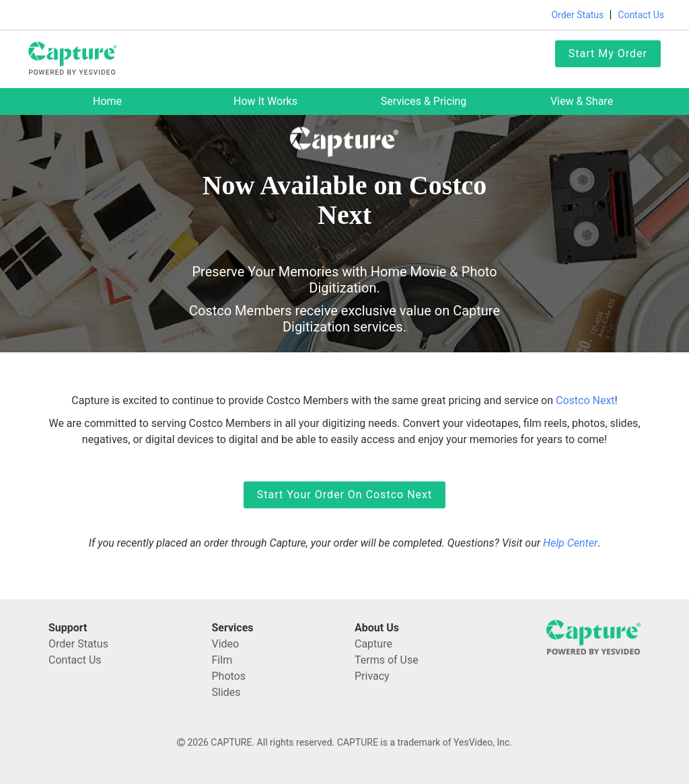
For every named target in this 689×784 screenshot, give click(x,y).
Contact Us (641, 15)
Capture (373, 644)
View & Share (582, 101)
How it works (265, 101)
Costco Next (585, 400)
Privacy (372, 676)
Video (226, 644)
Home (107, 101)
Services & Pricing (424, 101)
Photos (229, 676)
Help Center (570, 543)
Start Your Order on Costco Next (344, 495)
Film (222, 660)
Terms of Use (387, 660)
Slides (226, 692)
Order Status (577, 15)
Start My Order (608, 53)
